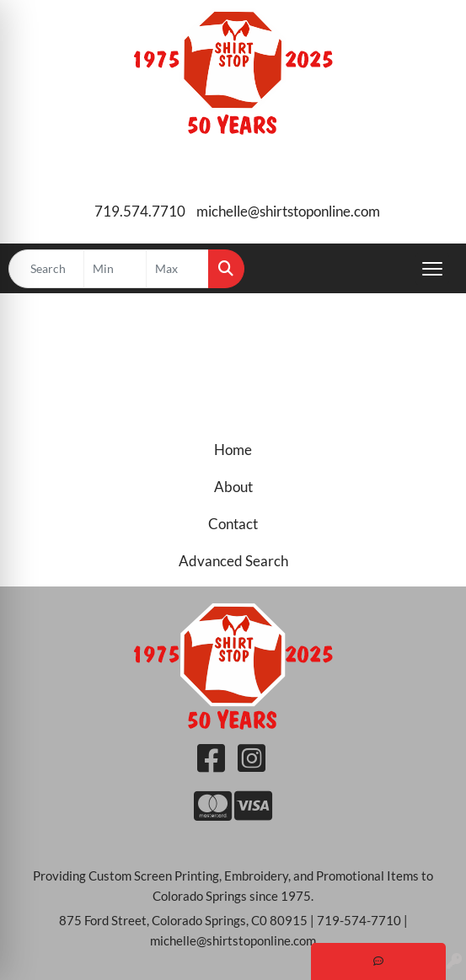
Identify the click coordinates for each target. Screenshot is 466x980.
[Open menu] (432, 269)
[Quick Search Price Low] (115, 269)
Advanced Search (233, 561)
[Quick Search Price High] (177, 269)
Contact (233, 524)
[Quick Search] (46, 269)
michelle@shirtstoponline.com (288, 211)
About (233, 487)
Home (233, 450)
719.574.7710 (140, 211)
